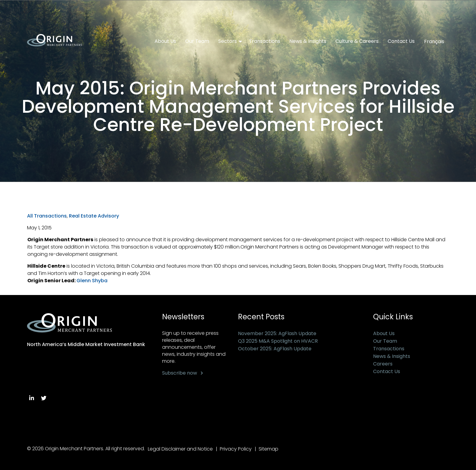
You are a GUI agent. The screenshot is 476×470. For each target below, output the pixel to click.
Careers (383, 364)
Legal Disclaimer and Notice (180, 449)
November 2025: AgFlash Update (277, 333)
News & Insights (308, 41)
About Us (165, 41)
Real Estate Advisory (94, 216)
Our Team (197, 41)
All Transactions (47, 216)
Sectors (228, 41)
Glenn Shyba (92, 281)
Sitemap (269, 449)
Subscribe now (180, 373)
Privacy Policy (236, 449)
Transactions (265, 41)
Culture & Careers (357, 41)
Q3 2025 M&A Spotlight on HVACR (278, 341)
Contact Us (401, 41)
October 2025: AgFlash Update (275, 349)
